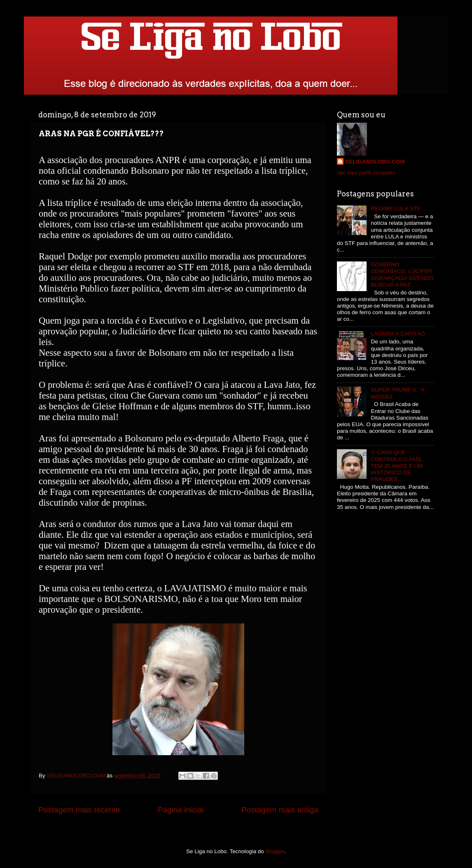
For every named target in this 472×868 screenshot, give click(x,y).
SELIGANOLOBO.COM (375, 162)
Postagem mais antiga (280, 810)
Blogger (275, 851)
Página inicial (181, 810)
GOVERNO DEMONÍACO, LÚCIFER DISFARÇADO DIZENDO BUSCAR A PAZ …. (402, 275)
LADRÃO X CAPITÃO (398, 334)
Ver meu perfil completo (366, 173)
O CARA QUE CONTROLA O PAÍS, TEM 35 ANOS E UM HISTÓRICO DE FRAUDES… (397, 466)
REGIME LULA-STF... (398, 209)
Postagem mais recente (79, 810)
